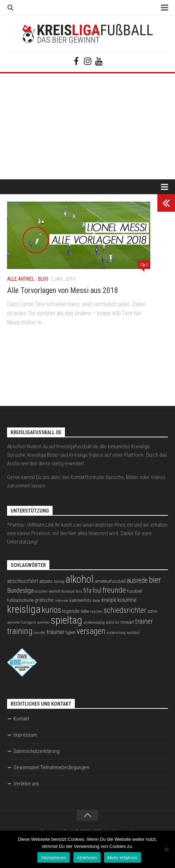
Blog (43, 279)
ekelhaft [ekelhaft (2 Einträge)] (55, 591)
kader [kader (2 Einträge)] (96, 601)
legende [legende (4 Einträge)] (71, 611)
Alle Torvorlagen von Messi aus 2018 (63, 290)
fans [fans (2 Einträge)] (79, 591)
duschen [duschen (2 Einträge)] (41, 591)
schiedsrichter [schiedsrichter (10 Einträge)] (125, 610)
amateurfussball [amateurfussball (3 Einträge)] (110, 581)
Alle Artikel (21, 279)
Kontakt (21, 719)
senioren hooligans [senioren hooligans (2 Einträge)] (22, 622)
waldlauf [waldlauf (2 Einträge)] (133, 633)
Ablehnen (87, 858)
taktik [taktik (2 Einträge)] (110, 622)
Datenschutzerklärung (37, 751)
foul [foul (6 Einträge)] (97, 591)
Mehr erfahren (123, 858)
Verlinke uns (26, 784)
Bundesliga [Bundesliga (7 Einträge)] (20, 591)
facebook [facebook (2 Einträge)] (68, 591)
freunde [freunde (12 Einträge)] (114, 590)
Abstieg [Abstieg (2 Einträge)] (59, 582)
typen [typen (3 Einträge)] (71, 632)
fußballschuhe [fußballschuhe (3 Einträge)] (20, 600)
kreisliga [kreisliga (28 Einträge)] (24, 609)
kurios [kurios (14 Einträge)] (51, 610)
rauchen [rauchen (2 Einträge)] (96, 612)
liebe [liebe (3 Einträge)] (85, 611)
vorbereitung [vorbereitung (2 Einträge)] (116, 633)
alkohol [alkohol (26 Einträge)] (80, 579)
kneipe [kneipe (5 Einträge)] (109, 600)
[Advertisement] (87, 126)
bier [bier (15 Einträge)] (155, 580)
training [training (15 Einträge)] (20, 631)
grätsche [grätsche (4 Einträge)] (44, 600)
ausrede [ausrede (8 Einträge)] (137, 580)
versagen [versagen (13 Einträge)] (91, 631)
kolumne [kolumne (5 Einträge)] (127, 600)
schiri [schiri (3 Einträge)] (152, 611)
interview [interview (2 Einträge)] (62, 601)
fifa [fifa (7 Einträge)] (87, 591)
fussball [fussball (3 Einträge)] (135, 591)
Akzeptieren (53, 858)
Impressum (25, 735)
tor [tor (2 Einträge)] (117, 622)
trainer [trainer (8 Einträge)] (144, 621)
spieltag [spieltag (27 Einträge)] (67, 620)
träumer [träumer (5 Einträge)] (56, 632)
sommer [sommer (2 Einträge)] (43, 622)
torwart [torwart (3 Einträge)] (127, 622)
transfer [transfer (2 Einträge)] (40, 633)
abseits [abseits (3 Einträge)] (46, 581)
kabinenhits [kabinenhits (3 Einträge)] (80, 600)
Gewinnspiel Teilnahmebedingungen (51, 767)
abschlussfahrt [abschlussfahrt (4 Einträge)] (23, 581)
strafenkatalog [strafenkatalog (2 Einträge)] (94, 622)
